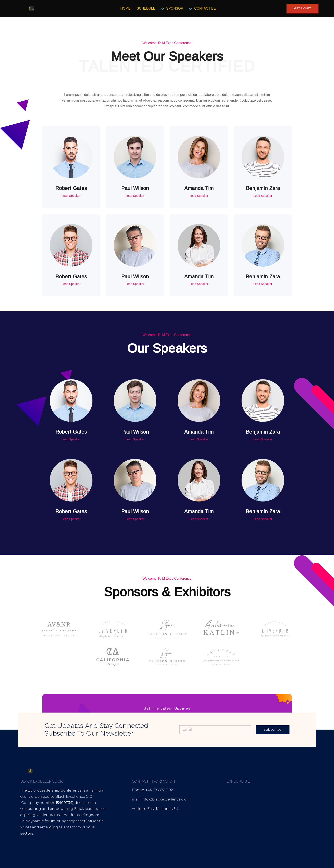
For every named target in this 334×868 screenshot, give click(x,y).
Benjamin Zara (263, 188)
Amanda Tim (199, 188)
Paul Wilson (135, 188)
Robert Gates (71, 188)
